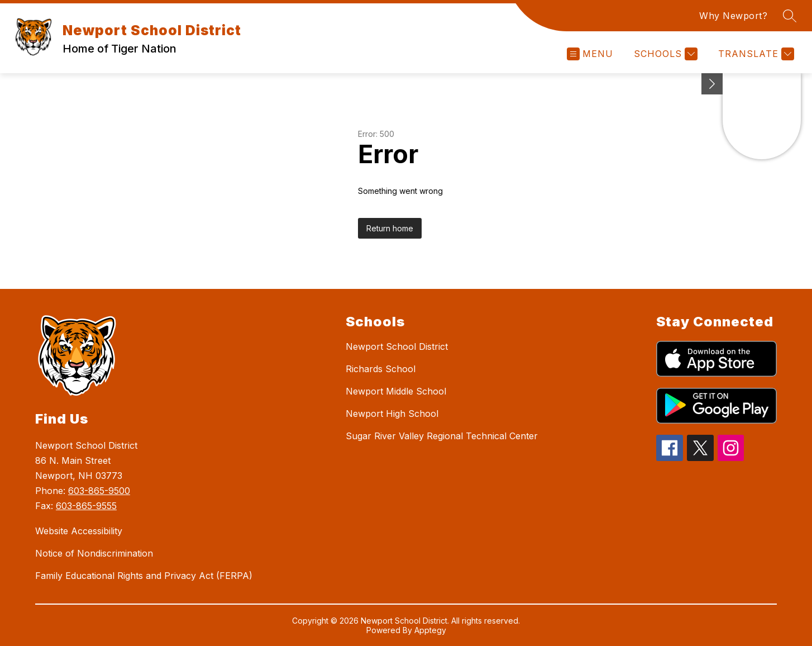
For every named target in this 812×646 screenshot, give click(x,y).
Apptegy (430, 630)
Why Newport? (733, 16)
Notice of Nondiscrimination (94, 553)
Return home (390, 228)
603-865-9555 (86, 506)
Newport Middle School (396, 391)
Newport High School (392, 414)
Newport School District (397, 346)
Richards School (381, 369)
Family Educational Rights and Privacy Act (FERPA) (144, 576)
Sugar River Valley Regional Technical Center (442, 436)
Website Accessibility (79, 531)
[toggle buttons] (712, 84)
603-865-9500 (99, 491)
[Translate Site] (755, 54)
